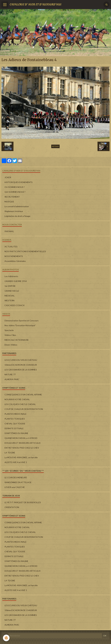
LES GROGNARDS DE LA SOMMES (21, 370)
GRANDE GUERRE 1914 (16, 281)
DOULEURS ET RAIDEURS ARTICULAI (23, 443)
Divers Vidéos (11, 345)
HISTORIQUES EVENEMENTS (19, 182)
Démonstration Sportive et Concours (22, 321)
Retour (55, 146)
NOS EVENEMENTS (14, 256)
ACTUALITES (11, 247)
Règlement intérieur (14, 211)
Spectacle (9, 330)
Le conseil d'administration (17, 206)
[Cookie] (6, 638)
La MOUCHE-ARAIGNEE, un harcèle (21, 457)
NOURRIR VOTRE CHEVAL (17, 399)
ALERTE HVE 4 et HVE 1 (16, 462)
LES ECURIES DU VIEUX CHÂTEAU (21, 360)
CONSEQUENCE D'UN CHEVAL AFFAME (23, 395)
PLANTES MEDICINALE (16, 414)
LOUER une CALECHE (15, 487)
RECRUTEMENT (12, 197)
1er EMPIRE (10, 286)
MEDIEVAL (10, 296)
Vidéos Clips (10, 335)
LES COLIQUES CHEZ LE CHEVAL (20, 404)
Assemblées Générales (15, 261)
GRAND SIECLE (12, 291)
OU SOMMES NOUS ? (15, 187)
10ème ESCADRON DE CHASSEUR (21, 365)
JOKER (8, 177)
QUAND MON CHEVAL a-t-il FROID (21, 438)
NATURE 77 (10, 374)
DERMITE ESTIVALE (14, 428)
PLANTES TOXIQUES (15, 419)
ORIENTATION (12, 507)
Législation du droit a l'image (17, 216)
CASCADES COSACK (15, 305)
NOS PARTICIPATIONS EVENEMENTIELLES (25, 251)
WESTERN (9, 300)
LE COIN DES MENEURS (16, 477)
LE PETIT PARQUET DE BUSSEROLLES (23, 502)
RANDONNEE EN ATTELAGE (18, 482)
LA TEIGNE (10, 453)
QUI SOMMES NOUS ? (15, 192)
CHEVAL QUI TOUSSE (15, 424)
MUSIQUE (9, 202)
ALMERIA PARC (12, 379)
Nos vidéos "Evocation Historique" (20, 325)
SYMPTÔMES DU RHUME (16, 433)
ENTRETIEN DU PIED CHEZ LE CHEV (22, 448)
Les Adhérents (11, 276)
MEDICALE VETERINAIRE (17, 340)
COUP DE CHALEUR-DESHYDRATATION (24, 409)
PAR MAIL (9, 231)
